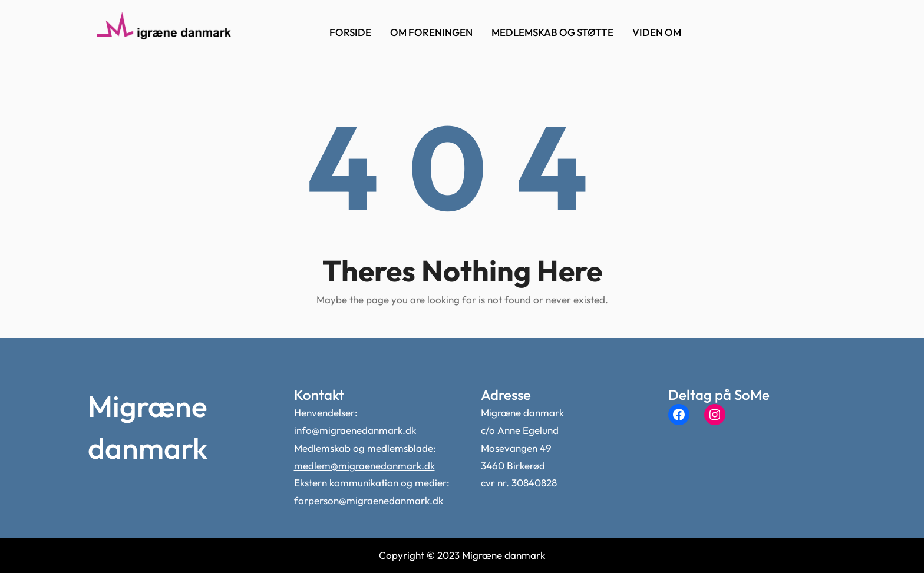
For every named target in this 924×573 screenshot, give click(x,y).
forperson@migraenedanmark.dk (369, 500)
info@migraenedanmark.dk (355, 430)
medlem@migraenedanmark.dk (364, 466)
